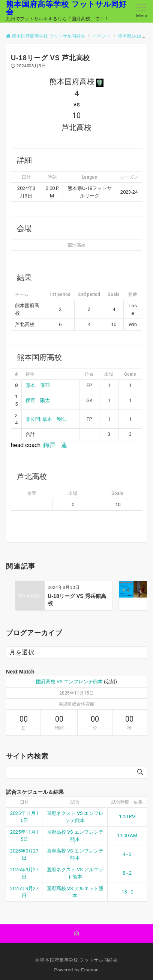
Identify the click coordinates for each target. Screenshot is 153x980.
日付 (24, 802)
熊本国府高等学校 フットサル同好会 (66, 8)
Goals (130, 374)
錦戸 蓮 (55, 445)
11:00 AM (127, 835)
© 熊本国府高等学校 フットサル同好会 (76, 960)
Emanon (90, 970)
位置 (89, 374)
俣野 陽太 (38, 400)
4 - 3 (127, 854)
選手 (30, 374)
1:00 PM (127, 817)
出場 (109, 374)
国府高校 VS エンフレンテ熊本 (69, 682)
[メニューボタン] (142, 11)
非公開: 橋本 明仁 (46, 419)
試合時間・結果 (127, 802)
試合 (75, 802)
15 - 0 (127, 892)
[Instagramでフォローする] (76, 934)
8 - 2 (127, 873)
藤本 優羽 (38, 385)
